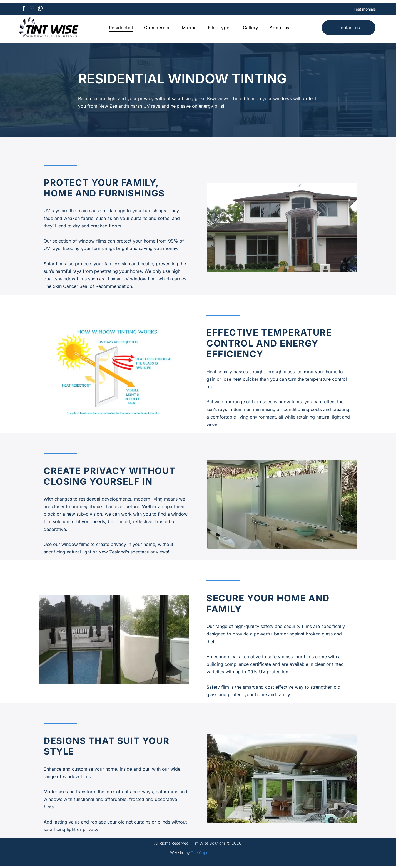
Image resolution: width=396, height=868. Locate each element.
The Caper (200, 855)
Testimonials (365, 10)
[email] (32, 10)
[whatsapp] (40, 10)
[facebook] (24, 10)
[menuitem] (121, 29)
